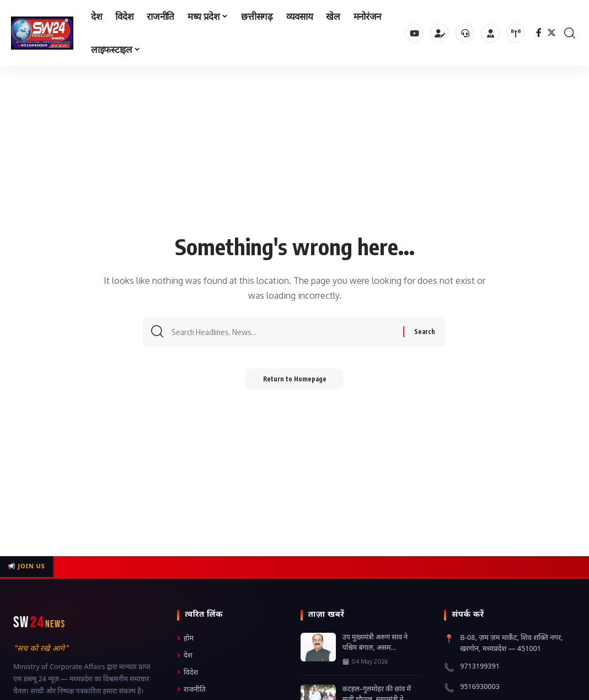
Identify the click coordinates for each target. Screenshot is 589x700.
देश (185, 656)
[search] (570, 33)
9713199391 (480, 667)
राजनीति (191, 690)
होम (185, 639)
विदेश (188, 673)
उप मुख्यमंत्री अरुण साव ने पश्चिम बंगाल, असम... (375, 643)
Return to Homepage (295, 382)
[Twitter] (551, 33)
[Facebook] (539, 33)
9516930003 (480, 687)
